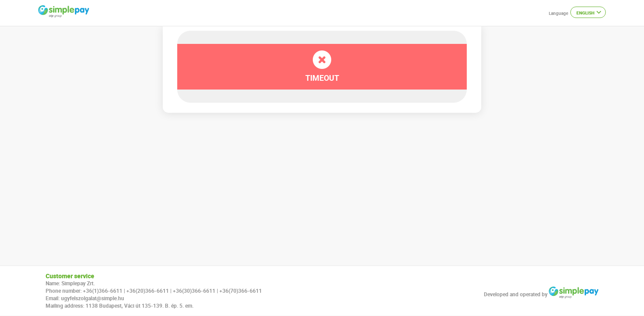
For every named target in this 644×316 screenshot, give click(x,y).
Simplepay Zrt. (78, 283)
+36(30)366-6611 (194, 291)
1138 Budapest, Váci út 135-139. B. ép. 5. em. (140, 305)
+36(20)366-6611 (148, 291)
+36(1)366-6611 (103, 291)
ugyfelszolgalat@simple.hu (93, 298)
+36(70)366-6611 (241, 291)
